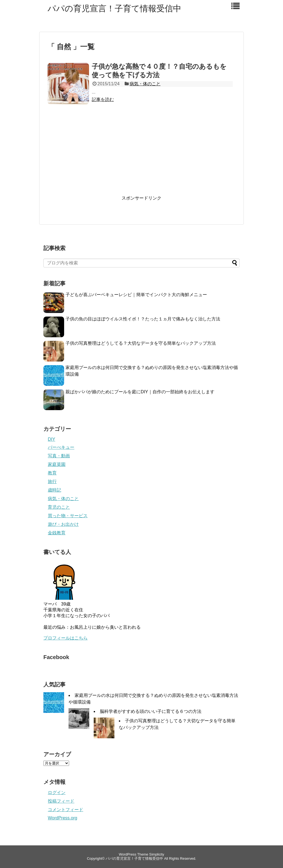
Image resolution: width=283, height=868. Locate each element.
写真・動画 (59, 456)
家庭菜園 (57, 464)
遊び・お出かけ (63, 524)
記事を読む (103, 99)
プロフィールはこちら (65, 638)
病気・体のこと (145, 84)
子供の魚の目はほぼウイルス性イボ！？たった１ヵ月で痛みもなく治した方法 (143, 319)
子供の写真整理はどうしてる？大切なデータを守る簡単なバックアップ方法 (141, 343)
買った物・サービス (68, 516)
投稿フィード (61, 801)
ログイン (57, 793)
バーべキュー (61, 447)
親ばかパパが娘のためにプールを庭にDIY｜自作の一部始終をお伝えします (140, 392)
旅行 (52, 481)
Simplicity (157, 854)
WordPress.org (62, 818)
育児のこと (59, 507)
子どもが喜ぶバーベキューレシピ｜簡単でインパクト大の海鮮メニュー (136, 295)
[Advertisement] (141, 155)
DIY (52, 439)
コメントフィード (65, 810)
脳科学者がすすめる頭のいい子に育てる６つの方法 (151, 711)
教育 (52, 473)
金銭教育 (57, 533)
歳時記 (54, 490)
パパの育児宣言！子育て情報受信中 (114, 8)
